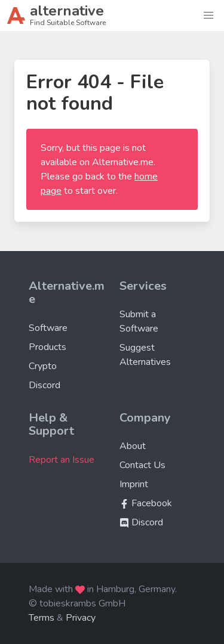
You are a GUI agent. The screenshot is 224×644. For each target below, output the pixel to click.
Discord (45, 385)
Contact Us (142, 465)
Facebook (146, 503)
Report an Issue (62, 460)
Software (48, 328)
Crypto (43, 366)
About (133, 446)
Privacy (81, 618)
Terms (42, 618)
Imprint (134, 484)
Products (47, 347)
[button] (208, 16)
